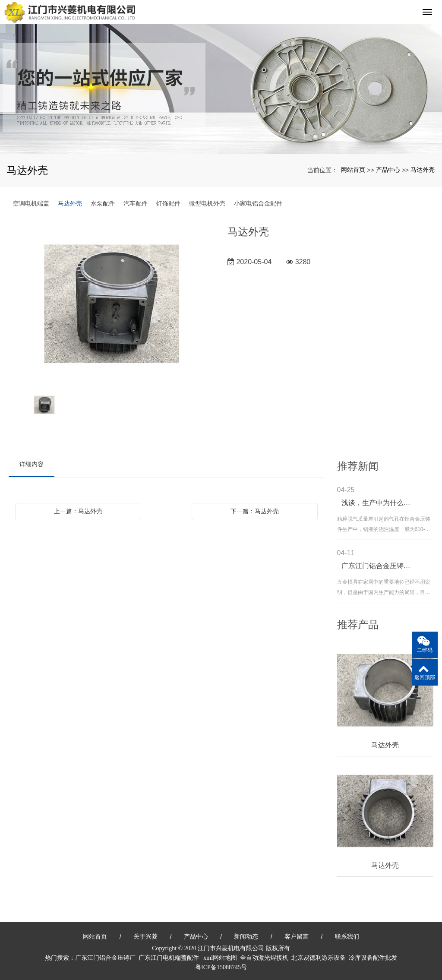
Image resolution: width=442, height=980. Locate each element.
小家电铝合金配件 (258, 203)
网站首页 (353, 170)
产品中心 (388, 170)
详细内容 (32, 464)
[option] (112, 305)
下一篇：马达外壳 (255, 511)
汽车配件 (136, 203)
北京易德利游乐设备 (319, 958)
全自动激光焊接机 (264, 958)
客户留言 (297, 936)
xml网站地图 (220, 958)
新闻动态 (246, 936)
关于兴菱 (145, 936)
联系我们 (347, 936)
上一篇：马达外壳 (78, 511)
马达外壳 (423, 170)
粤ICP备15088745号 (221, 967)
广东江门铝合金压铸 (102, 958)
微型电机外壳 (207, 203)
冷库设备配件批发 (373, 958)
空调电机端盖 (31, 203)
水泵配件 (103, 203)
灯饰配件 (168, 203)
